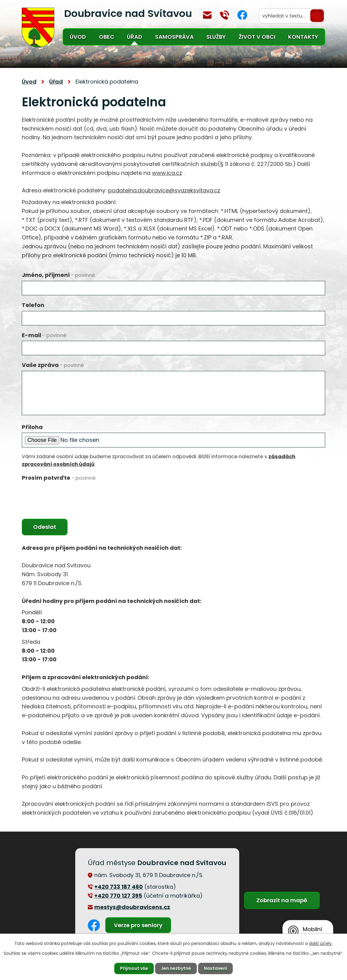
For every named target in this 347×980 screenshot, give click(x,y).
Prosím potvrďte (59, 478)
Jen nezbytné (176, 968)
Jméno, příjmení (58, 275)
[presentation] (68, 496)
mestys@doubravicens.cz (207, 15)
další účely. (321, 943)
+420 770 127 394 (224, 15)
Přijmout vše (134, 968)
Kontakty (303, 37)
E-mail (44, 335)
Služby (216, 37)
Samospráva (174, 37)
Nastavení (215, 968)
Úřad (135, 37)
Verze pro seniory (138, 925)
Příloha (32, 427)
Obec (107, 37)
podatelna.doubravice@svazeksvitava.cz (164, 190)
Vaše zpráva (53, 365)
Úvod (78, 37)
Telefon (33, 305)
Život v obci (257, 37)
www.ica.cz (167, 173)
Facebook (242, 15)
